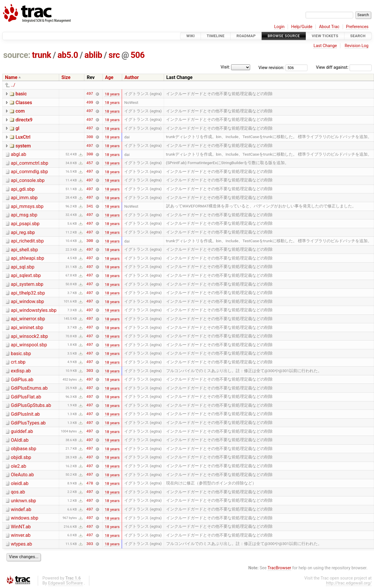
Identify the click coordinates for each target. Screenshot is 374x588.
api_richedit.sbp (27, 241)
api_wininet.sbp (27, 327)
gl (17, 128)
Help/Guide (302, 27)
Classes (24, 103)
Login (279, 27)
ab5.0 (68, 55)
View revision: (271, 67)
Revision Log (357, 46)
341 (90, 206)
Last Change (325, 46)
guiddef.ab (22, 431)
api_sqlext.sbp (26, 275)
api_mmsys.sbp (27, 206)
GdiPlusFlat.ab (26, 397)
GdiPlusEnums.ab (29, 388)
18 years (112, 94)
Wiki (191, 36)
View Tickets (325, 36)
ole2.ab (18, 466)
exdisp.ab (21, 371)
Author (132, 77)
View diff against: (344, 67)
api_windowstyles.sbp (34, 310)
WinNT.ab (21, 527)
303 (90, 371)
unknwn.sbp (23, 501)
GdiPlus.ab (22, 380)
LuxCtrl (23, 137)
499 (90, 102)
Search (358, 36)
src (114, 55)
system (23, 146)
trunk (41, 55)
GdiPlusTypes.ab (28, 423)
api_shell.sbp (24, 250)
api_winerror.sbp (28, 319)
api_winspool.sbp (29, 345)
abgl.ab (18, 154)
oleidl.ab (20, 483)
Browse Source (284, 36)
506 (138, 55)
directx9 (24, 120)
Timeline (216, 36)
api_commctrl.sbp (30, 163)
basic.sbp (21, 354)
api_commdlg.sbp (29, 172)
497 (90, 94)
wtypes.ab (21, 544)
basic (21, 94)
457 (90, 163)
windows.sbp (25, 518)
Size (66, 77)
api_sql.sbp (23, 267)
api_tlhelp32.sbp (28, 293)
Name (11, 77)
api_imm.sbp (24, 198)
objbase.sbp (24, 449)
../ (13, 85)
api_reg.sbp (23, 232)
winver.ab (21, 535)
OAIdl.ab (20, 440)
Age (109, 77)
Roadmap (246, 36)
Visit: (225, 67)
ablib (93, 55)
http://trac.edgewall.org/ (349, 583)
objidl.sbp (21, 457)
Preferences (357, 27)
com (20, 111)
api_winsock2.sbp (29, 336)
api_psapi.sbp (25, 224)
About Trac (329, 27)
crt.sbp (18, 362)
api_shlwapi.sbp (28, 258)
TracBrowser (280, 568)
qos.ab (18, 492)
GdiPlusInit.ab (25, 414)
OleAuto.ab (22, 475)
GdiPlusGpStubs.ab (31, 405)
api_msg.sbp (24, 215)
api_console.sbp (28, 180)
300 (90, 137)
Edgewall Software (65, 583)
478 (90, 483)
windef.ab (21, 509)
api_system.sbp (27, 284)
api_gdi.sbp (23, 189)
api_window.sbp (27, 301)
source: (17, 55)
